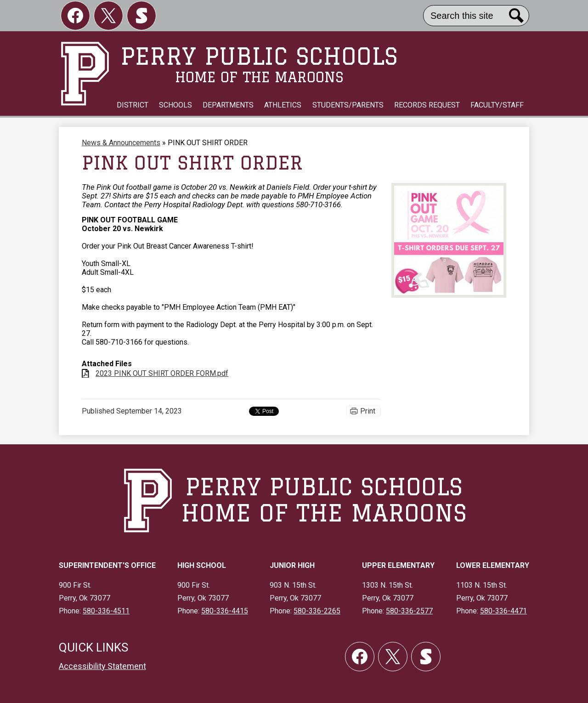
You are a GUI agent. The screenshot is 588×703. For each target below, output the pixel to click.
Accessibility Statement (102, 666)
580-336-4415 (225, 611)
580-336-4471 (503, 611)
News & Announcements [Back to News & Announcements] (121, 143)
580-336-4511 (106, 611)
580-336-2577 (409, 611)
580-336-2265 (317, 611)
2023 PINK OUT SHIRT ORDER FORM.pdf (162, 373)
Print (368, 411)
